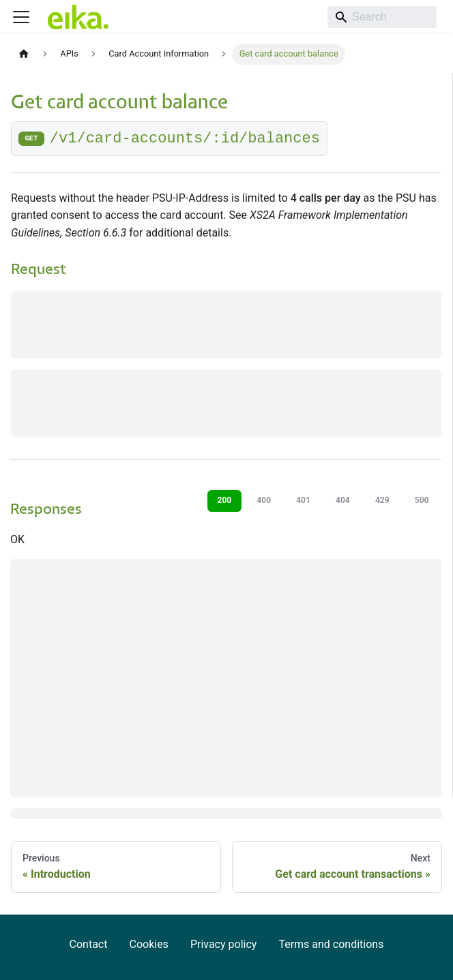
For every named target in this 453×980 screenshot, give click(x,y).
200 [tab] (225, 500)
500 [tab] (422, 500)
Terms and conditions (331, 944)
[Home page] (24, 54)
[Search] (382, 17)
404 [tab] (343, 500)
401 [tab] (303, 500)
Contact (89, 944)
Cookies (148, 944)
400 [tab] (264, 500)
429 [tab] (382, 500)
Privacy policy (224, 944)
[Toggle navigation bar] (21, 17)
